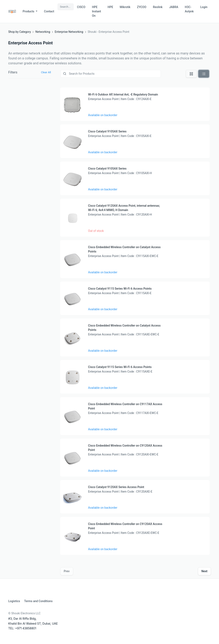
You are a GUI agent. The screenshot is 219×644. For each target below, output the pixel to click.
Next (204, 571)
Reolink (158, 7)
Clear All (46, 72)
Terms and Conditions (38, 601)
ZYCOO (142, 7)
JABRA (174, 7)
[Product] (111, 74)
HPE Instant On (96, 11)
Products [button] (29, 11)
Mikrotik (125, 7)
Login (204, 7)
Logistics (14, 601)
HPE (110, 7)
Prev (67, 571)
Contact (49, 11)
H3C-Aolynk (189, 9)
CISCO (81, 7)
